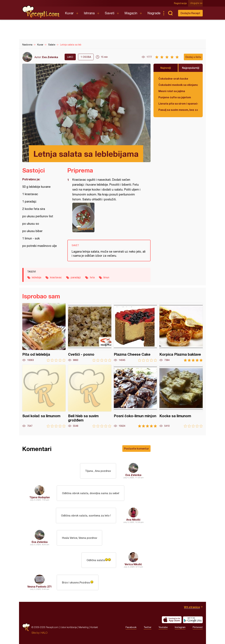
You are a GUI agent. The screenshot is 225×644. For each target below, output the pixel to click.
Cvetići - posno (90, 332)
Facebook (131, 627)
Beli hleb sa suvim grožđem (90, 396)
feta (92, 277)
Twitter (148, 627)
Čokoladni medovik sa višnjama (178, 85)
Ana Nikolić (133, 520)
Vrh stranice (192, 607)
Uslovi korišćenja (68, 627)
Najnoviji (166, 68)
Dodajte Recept (190, 13)
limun (106, 277)
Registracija (181, 3)
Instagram (180, 627)
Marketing (84, 627)
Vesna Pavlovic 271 (40, 586)
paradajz (76, 277)
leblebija (36, 277)
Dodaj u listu (193, 57)
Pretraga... (170, 13)
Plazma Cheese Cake (135, 332)
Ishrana (89, 13)
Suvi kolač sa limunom (44, 396)
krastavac (56, 277)
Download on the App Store (172, 620)
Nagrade (154, 13)
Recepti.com (41, 12)
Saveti (110, 13)
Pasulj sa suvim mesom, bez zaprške (178, 110)
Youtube (163, 627)
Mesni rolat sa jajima (172, 91)
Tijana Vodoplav (40, 497)
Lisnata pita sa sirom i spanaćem (178, 103)
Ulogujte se (197, 3)
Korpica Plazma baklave (181, 332)
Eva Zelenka (50, 57)
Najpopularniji (191, 68)
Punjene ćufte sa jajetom (175, 97)
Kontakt (94, 627)
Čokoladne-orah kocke (173, 79)
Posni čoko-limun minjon (135, 396)
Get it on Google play (193, 620)
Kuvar (69, 13)
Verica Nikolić (133, 564)
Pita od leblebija (44, 332)
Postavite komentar (136, 448)
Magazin (131, 13)
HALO (44, 633)
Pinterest (198, 627)
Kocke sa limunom (181, 396)
